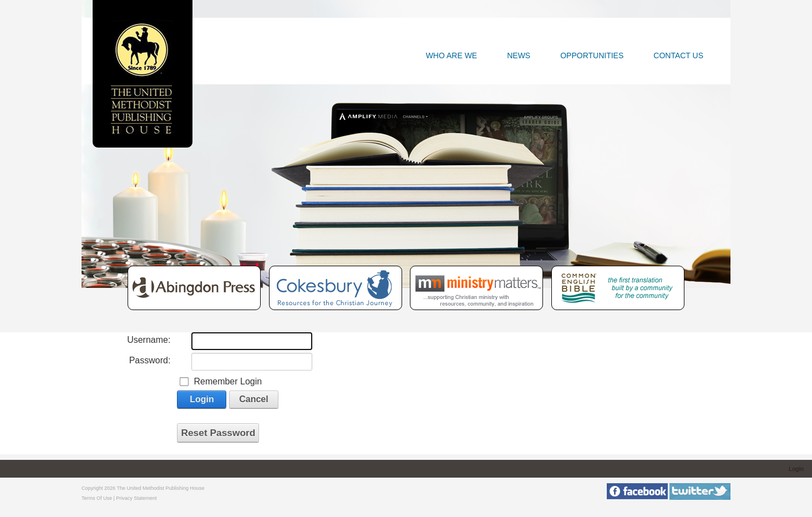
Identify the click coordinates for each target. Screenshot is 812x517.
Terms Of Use (97, 498)
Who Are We (452, 55)
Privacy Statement (136, 498)
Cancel (253, 399)
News (519, 55)
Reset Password (218, 433)
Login (202, 399)
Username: (149, 340)
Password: (150, 360)
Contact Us (678, 55)
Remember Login (228, 381)
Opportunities (592, 55)
